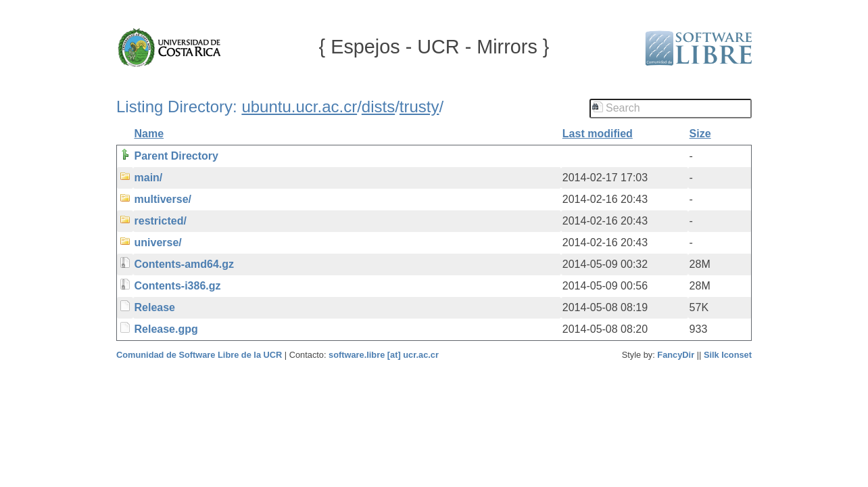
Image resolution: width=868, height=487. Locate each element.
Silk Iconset (728, 355)
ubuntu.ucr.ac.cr (299, 107)
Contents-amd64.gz (185, 264)
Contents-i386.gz (178, 286)
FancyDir (676, 355)
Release (155, 307)
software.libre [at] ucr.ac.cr (384, 355)
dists (378, 107)
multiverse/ (163, 199)
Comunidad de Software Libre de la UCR (200, 355)
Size (700, 134)
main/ (149, 178)
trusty (419, 107)
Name (149, 134)
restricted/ (161, 221)
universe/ (158, 242)
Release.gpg (166, 329)
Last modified (598, 134)
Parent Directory (177, 156)
